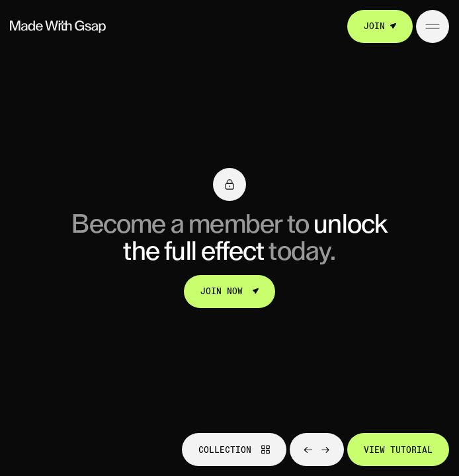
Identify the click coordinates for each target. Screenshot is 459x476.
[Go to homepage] (58, 27)
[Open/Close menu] (433, 26)
